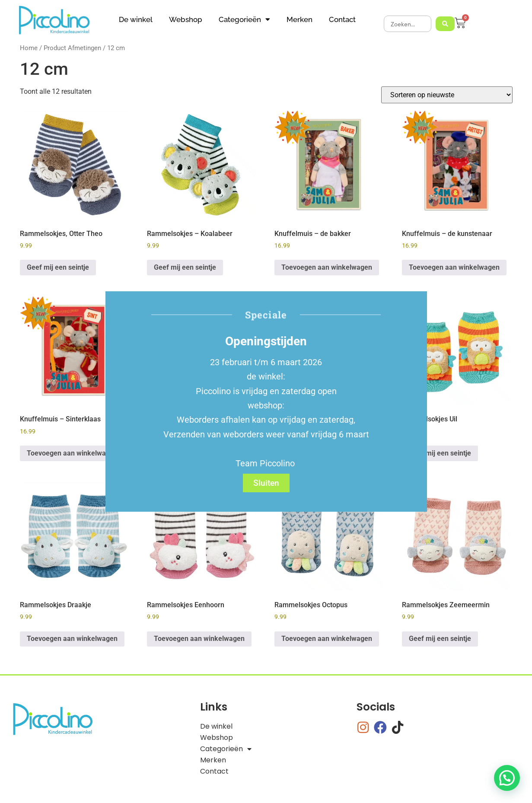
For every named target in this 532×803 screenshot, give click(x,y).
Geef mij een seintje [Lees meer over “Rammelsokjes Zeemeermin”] (440, 639)
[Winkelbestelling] (447, 95)
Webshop (186, 19)
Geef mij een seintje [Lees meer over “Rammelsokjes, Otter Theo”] (58, 267)
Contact (342, 19)
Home (29, 48)
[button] (507, 778)
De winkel (136, 19)
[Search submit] (445, 24)
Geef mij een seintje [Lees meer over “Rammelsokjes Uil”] (440, 453)
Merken (299, 19)
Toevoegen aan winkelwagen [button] (327, 267)
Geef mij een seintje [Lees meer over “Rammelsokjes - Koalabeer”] (185, 267)
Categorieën (244, 19)
